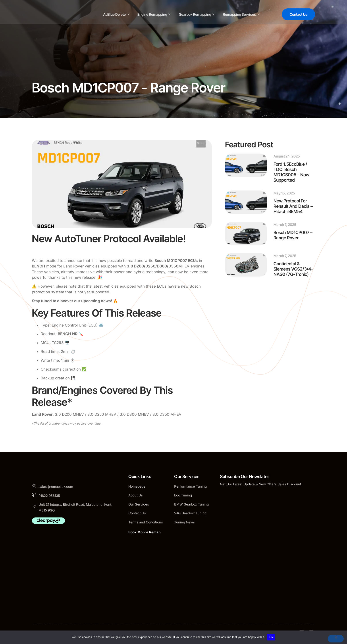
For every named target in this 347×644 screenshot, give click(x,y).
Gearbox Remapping (197, 14)
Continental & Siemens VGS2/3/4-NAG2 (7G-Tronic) (293, 269)
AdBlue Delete (116, 14)
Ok (271, 637)
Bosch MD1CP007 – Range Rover (293, 235)
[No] (336, 639)
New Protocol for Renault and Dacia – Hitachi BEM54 (293, 206)
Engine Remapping (154, 14)
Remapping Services (241, 14)
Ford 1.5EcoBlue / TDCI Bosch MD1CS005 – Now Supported (291, 172)
